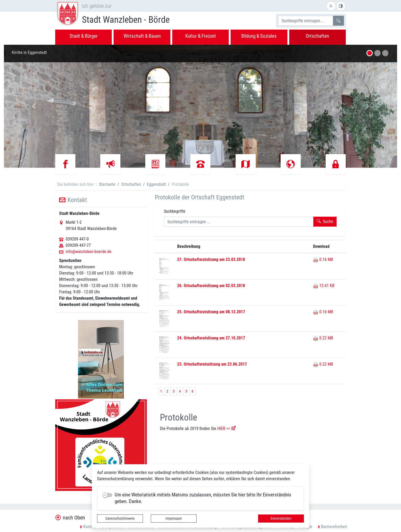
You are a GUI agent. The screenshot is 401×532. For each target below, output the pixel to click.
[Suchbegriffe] (306, 21)
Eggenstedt (156, 184)
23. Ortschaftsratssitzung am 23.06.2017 (212, 364)
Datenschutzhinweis (120, 518)
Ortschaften (131, 184)
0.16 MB (323, 259)
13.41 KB (324, 286)
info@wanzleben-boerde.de (89, 252)
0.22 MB (323, 338)
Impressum (174, 518)
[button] (33, 106)
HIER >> (224, 429)
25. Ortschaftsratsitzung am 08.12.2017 (211, 312)
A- (331, 6)
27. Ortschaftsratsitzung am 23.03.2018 (211, 259)
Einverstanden (281, 518)
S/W (341, 6)
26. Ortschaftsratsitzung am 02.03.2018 (211, 286)
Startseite (107, 184)
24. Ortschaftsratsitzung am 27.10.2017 (211, 338)
